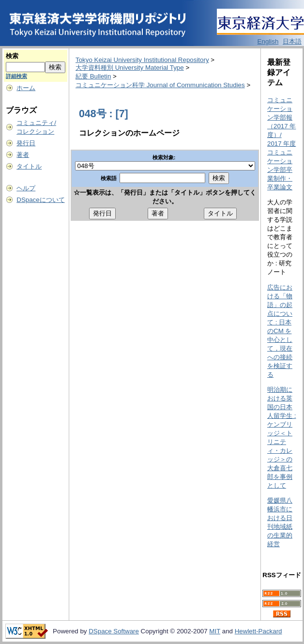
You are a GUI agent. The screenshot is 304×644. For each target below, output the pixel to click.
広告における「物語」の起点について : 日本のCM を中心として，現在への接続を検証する (280, 331)
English (268, 41)
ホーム (26, 88)
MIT (215, 631)
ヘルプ (26, 188)
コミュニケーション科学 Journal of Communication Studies (160, 85)
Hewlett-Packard (258, 631)
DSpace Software (114, 631)
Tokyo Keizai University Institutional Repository (142, 60)
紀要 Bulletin (93, 76)
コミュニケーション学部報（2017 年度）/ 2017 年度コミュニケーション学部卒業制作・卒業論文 (281, 144)
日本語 (292, 41)
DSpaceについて (40, 200)
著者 (23, 155)
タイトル (29, 166)
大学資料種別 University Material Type (130, 68)
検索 (12, 56)
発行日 (26, 143)
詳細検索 (16, 76)
